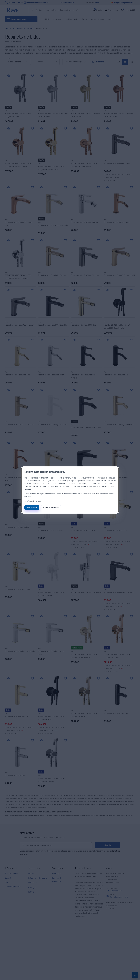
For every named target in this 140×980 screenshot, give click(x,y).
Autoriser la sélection (51, 508)
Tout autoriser (32, 508)
